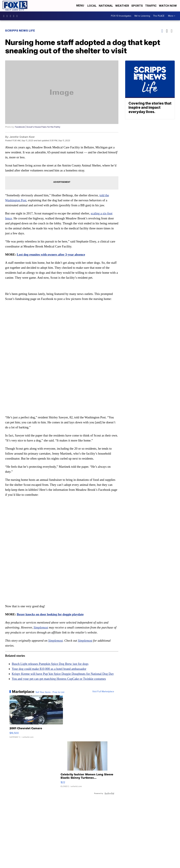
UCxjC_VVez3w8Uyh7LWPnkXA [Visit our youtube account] (15, 16)
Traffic (151, 6)
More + (172, 16)
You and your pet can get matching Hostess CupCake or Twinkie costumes (59, 679)
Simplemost (41, 627)
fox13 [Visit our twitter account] (11, 16)
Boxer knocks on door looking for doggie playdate (50, 614)
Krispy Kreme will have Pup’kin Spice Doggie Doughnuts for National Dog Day (63, 674)
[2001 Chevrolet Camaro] (36, 718)
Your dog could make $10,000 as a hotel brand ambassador (49, 669)
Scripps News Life (20, 31)
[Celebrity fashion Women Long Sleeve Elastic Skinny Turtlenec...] (87, 766)
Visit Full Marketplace (103, 692)
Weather (122, 6)
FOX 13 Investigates (121, 16)
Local (92, 6)
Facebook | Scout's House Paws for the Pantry (38, 127)
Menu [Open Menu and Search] (80, 6)
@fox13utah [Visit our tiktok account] (18, 16)
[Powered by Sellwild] (109, 793)
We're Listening (142, 16)
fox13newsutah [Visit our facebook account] (5, 16)
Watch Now (168, 6)
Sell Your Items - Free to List (50, 692)
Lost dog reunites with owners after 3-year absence (51, 255)
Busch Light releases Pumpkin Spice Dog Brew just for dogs (50, 664)
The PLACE (159, 16)
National (106, 6)
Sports (137, 6)
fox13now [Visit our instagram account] (8, 16)
